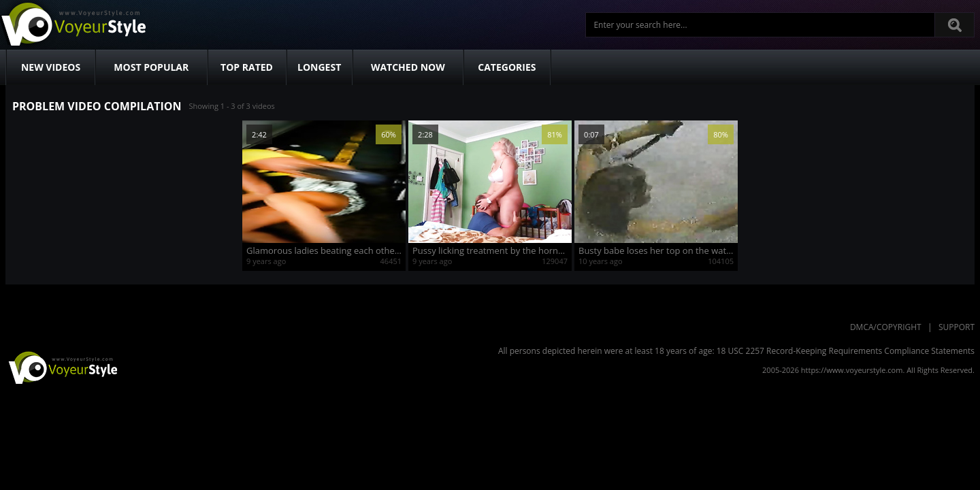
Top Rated (247, 67)
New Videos (51, 67)
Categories (507, 67)
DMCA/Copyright (886, 327)
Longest (319, 67)
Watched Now (408, 67)
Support (957, 327)
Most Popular (151, 67)
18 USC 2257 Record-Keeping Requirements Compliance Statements (846, 351)
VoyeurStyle (61, 367)
